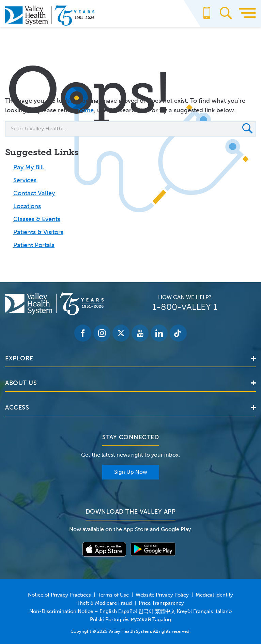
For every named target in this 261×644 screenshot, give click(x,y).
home (86, 110)
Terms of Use (113, 595)
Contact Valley (34, 193)
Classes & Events (37, 219)
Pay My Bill (29, 167)
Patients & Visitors (38, 232)
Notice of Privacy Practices (59, 595)
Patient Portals (34, 245)
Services (25, 180)
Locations (27, 206)
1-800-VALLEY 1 (185, 307)
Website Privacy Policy (162, 595)
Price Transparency (161, 603)
